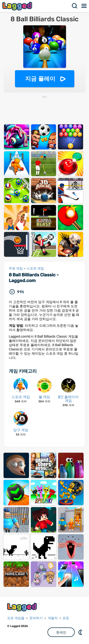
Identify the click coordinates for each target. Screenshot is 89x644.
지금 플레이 (40, 79)
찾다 (75, 6)
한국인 (61, 632)
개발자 (53, 618)
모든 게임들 (16, 618)
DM (81, 632)
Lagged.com (23, 607)
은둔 (66, 618)
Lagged (18, 6)
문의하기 (36, 618)
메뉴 (84, 6)
